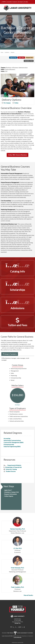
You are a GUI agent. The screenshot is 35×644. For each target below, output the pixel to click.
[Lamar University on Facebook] (14, 627)
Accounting (7, 438)
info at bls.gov (17, 405)
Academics (7, 52)
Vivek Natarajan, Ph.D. (17, 562)
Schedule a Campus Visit (12, 492)
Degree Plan (13, 58)
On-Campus (7, 103)
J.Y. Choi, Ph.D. (17, 543)
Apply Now (21, 58)
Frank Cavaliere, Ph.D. (18, 581)
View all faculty (28, 595)
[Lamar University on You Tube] (23, 627)
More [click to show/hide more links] (26, 2)
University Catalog (11, 469)
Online (16, 103)
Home (2, 52)
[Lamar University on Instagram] (16, 627)
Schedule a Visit (29, 61)
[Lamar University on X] (11, 627)
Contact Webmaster (17, 637)
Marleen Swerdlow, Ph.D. (18, 523)
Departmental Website (14, 465)
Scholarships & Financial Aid (13, 467)
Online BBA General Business (17, 155)
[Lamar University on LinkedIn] (20, 627)
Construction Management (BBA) (14, 442)
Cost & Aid (9, 2)
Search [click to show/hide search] (21, 2)
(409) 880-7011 (18, 623)
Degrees (13, 52)
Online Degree (9, 496)
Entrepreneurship (9, 445)
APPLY (3, 2)
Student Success (11, 471)
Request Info (29, 58)
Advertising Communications (12, 440)
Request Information (11, 494)
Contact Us (15, 2)
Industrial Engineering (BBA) (12, 447)
